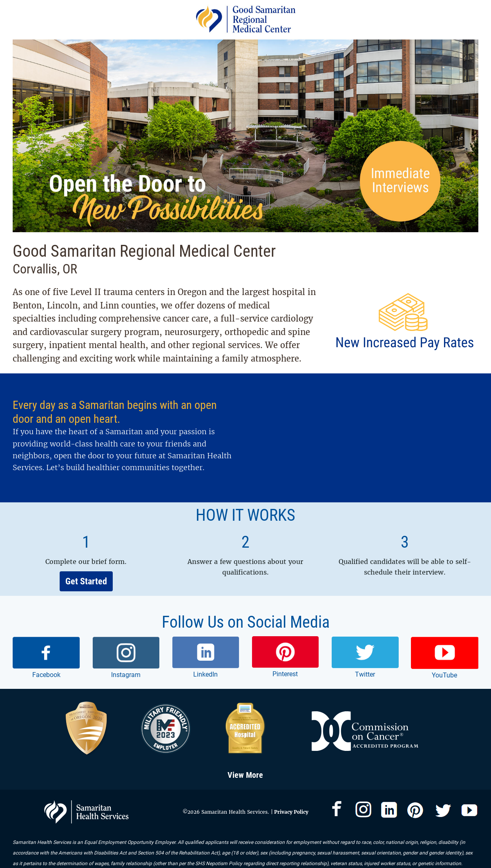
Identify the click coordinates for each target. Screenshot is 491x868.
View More (245, 775)
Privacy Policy (291, 812)
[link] (46, 658)
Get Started (86, 581)
